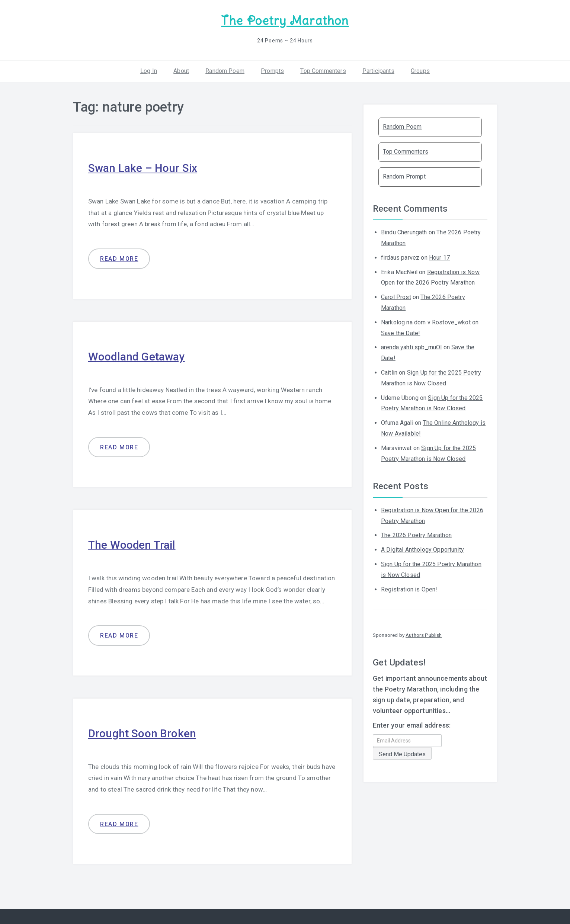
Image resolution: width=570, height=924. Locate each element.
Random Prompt (404, 177)
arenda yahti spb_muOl (411, 347)
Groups (420, 70)
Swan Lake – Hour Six (143, 168)
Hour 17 (439, 257)
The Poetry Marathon (285, 21)
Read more (119, 259)
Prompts (272, 70)
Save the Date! (401, 333)
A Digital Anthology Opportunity (422, 550)
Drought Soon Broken (142, 733)
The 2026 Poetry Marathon (416, 535)
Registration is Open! (409, 589)
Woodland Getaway (137, 356)
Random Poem (225, 70)
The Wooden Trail (132, 545)
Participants (378, 70)
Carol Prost (396, 297)
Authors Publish (424, 635)
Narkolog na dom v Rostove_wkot (426, 322)
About (181, 70)
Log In (149, 70)
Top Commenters (323, 70)
